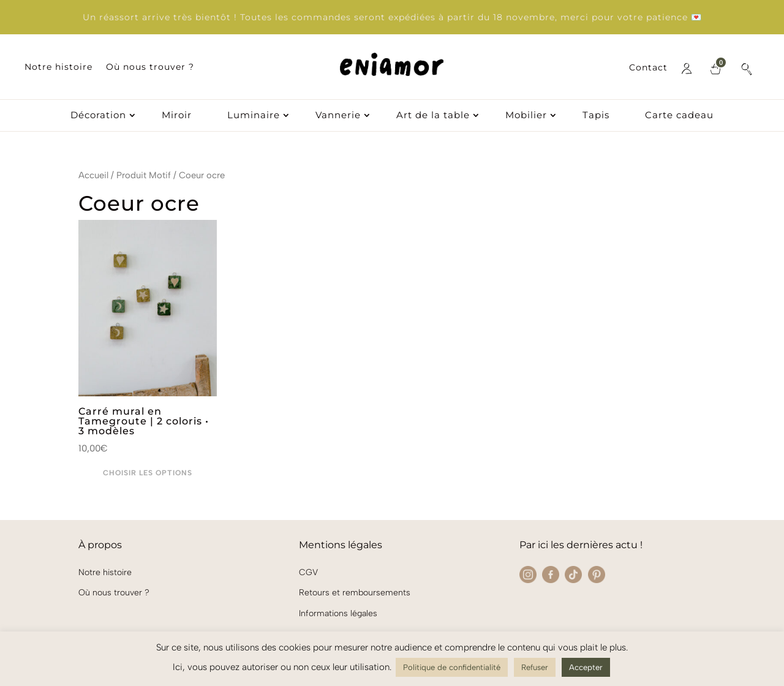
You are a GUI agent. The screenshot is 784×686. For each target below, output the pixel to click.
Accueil (93, 175)
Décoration (98, 116)
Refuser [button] (535, 667)
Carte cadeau (679, 116)
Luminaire (254, 116)
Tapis (596, 116)
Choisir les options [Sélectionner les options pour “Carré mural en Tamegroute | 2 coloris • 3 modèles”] (148, 473)
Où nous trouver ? (150, 67)
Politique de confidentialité (452, 667)
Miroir (177, 116)
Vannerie (338, 116)
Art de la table (433, 116)
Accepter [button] (586, 667)
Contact (648, 68)
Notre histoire (58, 67)
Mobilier (526, 116)
